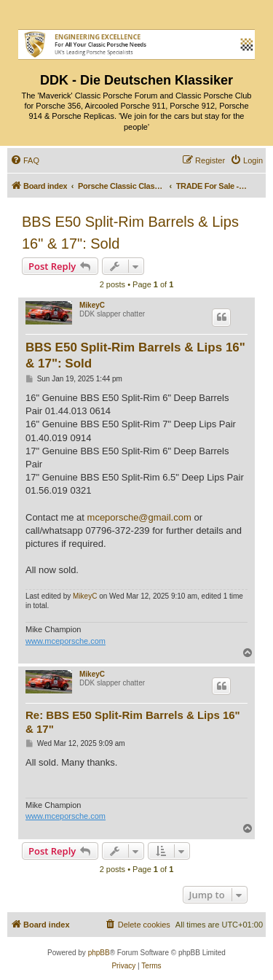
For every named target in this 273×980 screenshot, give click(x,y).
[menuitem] (25, 160)
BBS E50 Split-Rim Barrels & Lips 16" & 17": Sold (130, 233)
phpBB (99, 953)
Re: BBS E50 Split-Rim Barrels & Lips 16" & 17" (133, 722)
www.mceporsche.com (66, 641)
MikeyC (92, 305)
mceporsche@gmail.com (139, 517)
